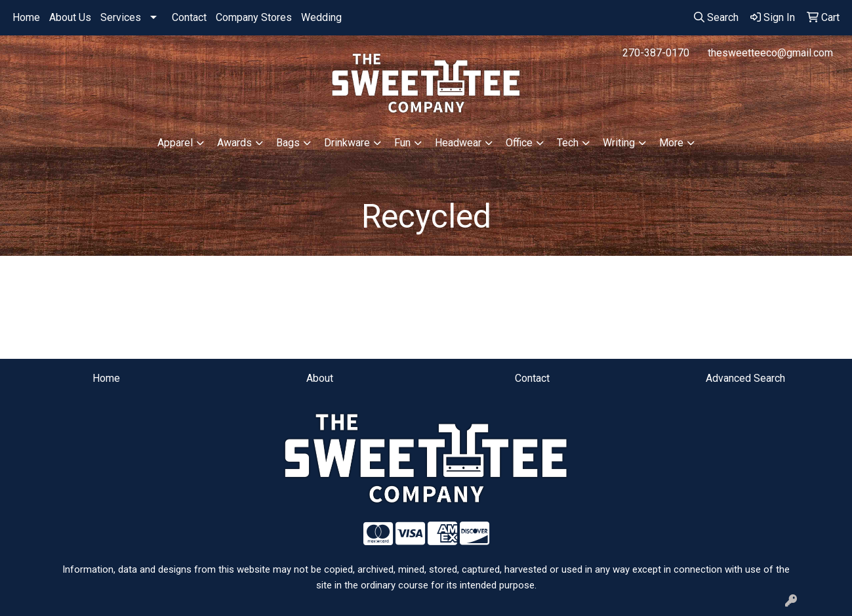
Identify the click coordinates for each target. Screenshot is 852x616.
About (320, 378)
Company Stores (254, 17)
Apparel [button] (175, 143)
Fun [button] (402, 143)
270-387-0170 (656, 53)
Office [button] (519, 143)
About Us (70, 17)
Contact (189, 17)
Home (26, 17)
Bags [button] (288, 143)
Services (121, 17)
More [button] (671, 143)
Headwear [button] (458, 143)
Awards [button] (234, 143)
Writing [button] (619, 143)
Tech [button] (568, 143)
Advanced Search (745, 378)
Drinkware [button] (347, 143)
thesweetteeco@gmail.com (770, 53)
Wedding (321, 17)
